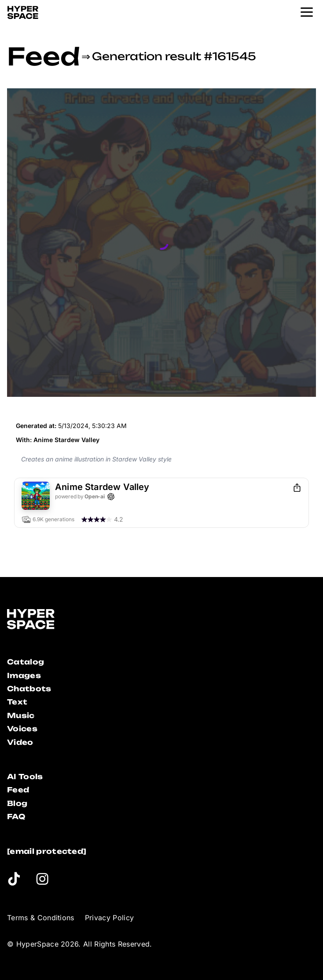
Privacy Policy (109, 918)
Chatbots (29, 689)
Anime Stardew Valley (66, 440)
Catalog (26, 662)
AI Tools (25, 777)
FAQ (16, 817)
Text (17, 702)
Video (20, 742)
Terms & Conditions (41, 918)
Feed (43, 56)
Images (24, 675)
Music (21, 715)
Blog (17, 803)
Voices (22, 729)
